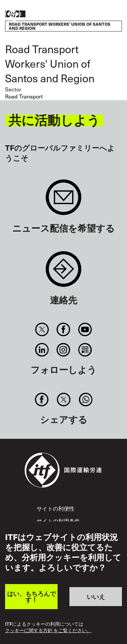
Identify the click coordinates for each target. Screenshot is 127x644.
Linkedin (42, 350)
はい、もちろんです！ (31, 596)
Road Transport (24, 96)
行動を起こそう (102, 15)
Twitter (42, 329)
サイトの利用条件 (58, 521)
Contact (63, 272)
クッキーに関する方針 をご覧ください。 (48, 631)
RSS (85, 350)
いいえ (96, 596)
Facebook (63, 329)
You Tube (85, 329)
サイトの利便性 (56, 508)
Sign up (63, 201)
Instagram (63, 350)
